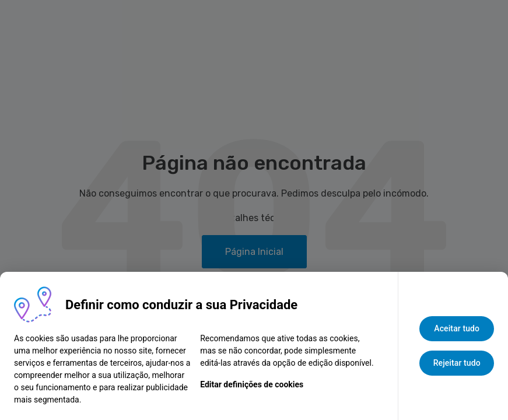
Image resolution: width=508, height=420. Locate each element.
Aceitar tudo (457, 328)
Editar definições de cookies (252, 384)
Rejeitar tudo (457, 363)
